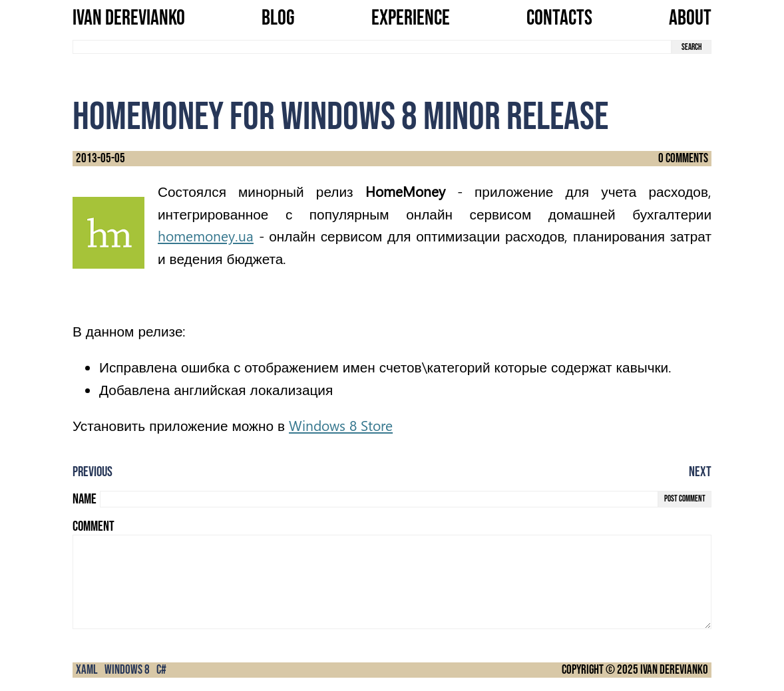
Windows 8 (127, 670)
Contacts (559, 18)
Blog (278, 18)
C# (161, 670)
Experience (411, 18)
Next (700, 472)
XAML (87, 670)
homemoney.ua (206, 236)
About (690, 18)
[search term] (372, 47)
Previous (93, 472)
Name (85, 499)
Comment (94, 526)
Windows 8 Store (341, 425)
